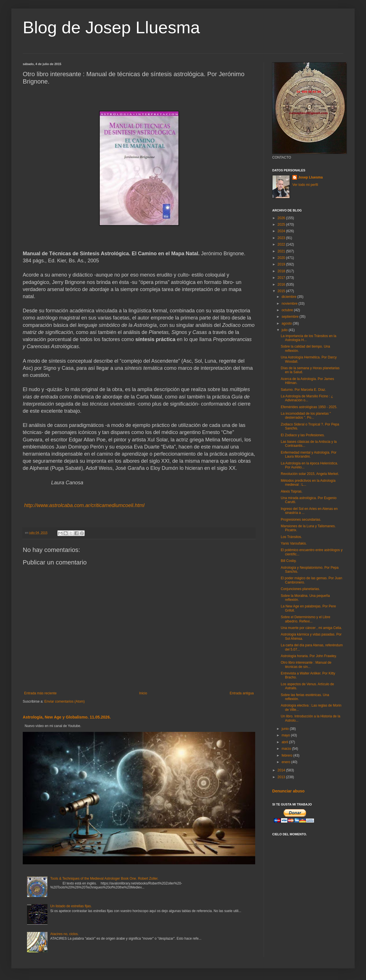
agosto (287, 323)
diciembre (289, 297)
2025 (282, 225)
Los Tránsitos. (291, 537)
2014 (282, 770)
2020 (282, 258)
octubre (288, 310)
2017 (282, 278)
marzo (287, 749)
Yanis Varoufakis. (294, 543)
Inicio (143, 693)
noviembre (290, 304)
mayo (286, 735)
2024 (282, 231)
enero (286, 762)
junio (286, 729)
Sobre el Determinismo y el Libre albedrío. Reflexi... (305, 619)
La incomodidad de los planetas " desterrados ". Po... (306, 416)
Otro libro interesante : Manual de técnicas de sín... (306, 665)
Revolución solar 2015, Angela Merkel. (310, 474)
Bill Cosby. (289, 561)
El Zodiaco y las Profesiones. (303, 435)
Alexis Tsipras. (292, 491)
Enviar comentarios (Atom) (65, 701)
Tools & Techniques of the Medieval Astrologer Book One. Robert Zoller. (104, 879)
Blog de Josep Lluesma (111, 27)
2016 (282, 285)
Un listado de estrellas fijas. (71, 906)
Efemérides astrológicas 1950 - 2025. (309, 407)
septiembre (291, 317)
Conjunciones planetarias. (300, 589)
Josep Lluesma (310, 177)
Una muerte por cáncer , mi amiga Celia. (311, 628)
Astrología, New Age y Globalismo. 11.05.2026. (67, 717)
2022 (282, 244)
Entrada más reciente (40, 693)
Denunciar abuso (288, 791)
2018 (282, 271)
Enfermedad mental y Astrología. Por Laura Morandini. (309, 454)
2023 (282, 238)
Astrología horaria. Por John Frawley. (309, 656)
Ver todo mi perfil (305, 185)
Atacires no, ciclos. (65, 934)
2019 (282, 264)
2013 (282, 777)
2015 (282, 291)
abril (285, 742)
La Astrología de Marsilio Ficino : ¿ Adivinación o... (307, 398)
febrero (287, 755)
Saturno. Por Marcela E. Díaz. (303, 390)
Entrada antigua (242, 693)
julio (285, 330)
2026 (282, 218)
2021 (282, 251)
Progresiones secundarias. (301, 520)
